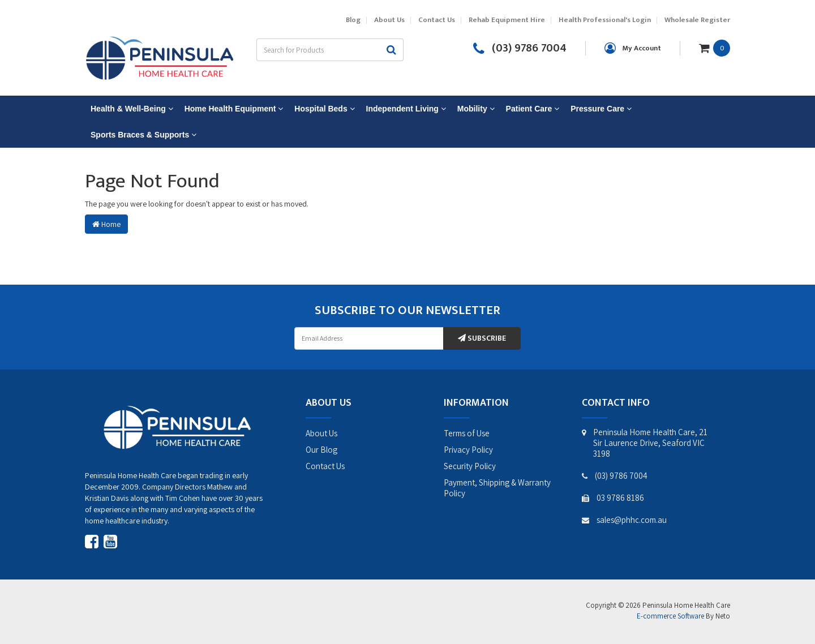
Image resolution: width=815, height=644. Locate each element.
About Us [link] (321, 433)
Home (106, 224)
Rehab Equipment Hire (507, 20)
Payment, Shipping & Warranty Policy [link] (497, 488)
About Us (389, 20)
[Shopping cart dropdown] (715, 48)
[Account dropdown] (633, 48)
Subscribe (482, 338)
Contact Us (437, 20)
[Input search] (318, 50)
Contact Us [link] (325, 466)
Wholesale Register (697, 20)
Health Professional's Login (605, 20)
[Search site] (392, 50)
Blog (353, 20)
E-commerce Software (670, 616)
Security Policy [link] (470, 466)
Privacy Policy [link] (468, 450)
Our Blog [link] (321, 450)
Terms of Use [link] (467, 433)
